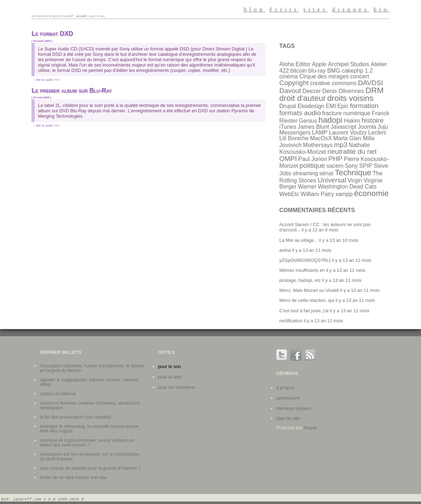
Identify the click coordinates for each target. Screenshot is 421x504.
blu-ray (317, 71)
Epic (343, 106)
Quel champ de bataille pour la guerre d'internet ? (90, 468)
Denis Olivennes (343, 91)
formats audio (300, 113)
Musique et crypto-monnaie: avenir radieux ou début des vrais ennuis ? (87, 442)
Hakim (352, 121)
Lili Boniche (294, 138)
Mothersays (318, 145)
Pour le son (169, 366)
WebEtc (289, 194)
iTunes (288, 127)
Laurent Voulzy (348, 133)
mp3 (341, 145)
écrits (284, 9)
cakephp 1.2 (357, 71)
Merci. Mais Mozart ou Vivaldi (309, 290)
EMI (331, 106)
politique (312, 165)
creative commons (333, 83)
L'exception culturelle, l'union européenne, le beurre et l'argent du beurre (92, 368)
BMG (333, 71)
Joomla (367, 127)
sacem (335, 166)
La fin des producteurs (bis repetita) (75, 417)
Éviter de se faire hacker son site (73, 477)
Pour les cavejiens (177, 387)
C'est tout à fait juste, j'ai (304, 311)
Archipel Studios (349, 64)
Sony (351, 166)
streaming (305, 173)
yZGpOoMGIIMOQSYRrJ (305, 260)
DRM (374, 90)
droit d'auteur (303, 98)
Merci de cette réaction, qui (307, 300)
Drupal (288, 106)
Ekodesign (311, 106)
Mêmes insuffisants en (302, 270)
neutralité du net (352, 151)
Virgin (355, 180)
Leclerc (377, 133)
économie (372, 193)
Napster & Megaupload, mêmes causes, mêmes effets (89, 382)
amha (285, 250)
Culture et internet (58, 394)
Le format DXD (52, 34)
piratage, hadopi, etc (300, 280)
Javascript (343, 127)
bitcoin (298, 71)
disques (351, 9)
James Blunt (313, 127)
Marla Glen (347, 138)
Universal (332, 180)
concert (360, 76)
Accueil (81, 16)
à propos (285, 388)
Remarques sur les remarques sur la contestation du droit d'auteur (90, 456)
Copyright (294, 83)
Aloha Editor (295, 64)
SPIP (366, 166)
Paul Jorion (313, 159)
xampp (344, 194)
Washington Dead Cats (347, 187)
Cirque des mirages (324, 76)
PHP (335, 159)
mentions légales (294, 408)
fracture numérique (346, 113)
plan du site (288, 418)
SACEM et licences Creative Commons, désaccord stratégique (90, 405)
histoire (373, 120)
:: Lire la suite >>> (46, 80)
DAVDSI (371, 83)
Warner (307, 187)
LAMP (320, 133)
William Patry (317, 194)
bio (381, 9)
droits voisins (350, 98)
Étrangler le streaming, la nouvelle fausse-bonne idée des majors (89, 429)
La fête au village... (299, 240)
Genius (308, 121)
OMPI (288, 159)
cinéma (289, 76)
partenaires (288, 398)
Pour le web (170, 377)
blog (254, 9)
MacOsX (321, 138)
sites (316, 9)
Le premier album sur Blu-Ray (71, 90)
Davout (290, 91)
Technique (353, 173)
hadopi (330, 120)
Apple (319, 64)
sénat (326, 173)
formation (364, 106)
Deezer (312, 91)
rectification (291, 321)
